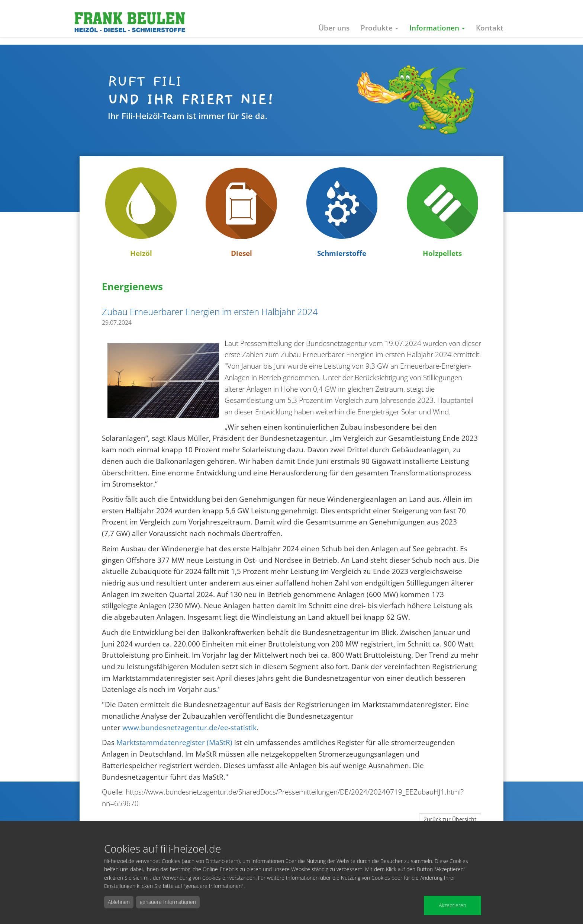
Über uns (334, 28)
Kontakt (490, 28)
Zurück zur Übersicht (450, 819)
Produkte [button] (379, 28)
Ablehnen (119, 902)
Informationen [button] (437, 28)
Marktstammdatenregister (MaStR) (174, 742)
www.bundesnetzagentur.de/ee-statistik (189, 727)
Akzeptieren (452, 905)
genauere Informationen (168, 902)
